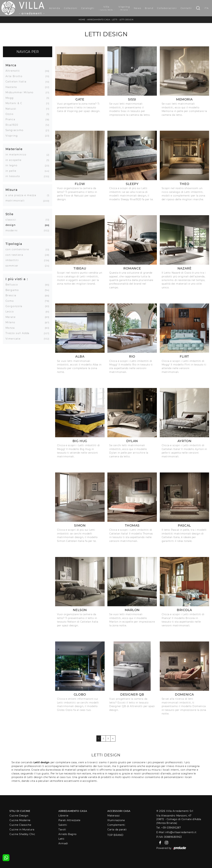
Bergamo (14, 290)
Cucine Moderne (20, 820)
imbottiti (13, 260)
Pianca (12, 119)
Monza (11, 328)
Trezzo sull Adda (19, 333)
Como (11, 301)
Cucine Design (19, 816)
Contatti (186, 8)
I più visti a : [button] (17, 279)
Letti (115, 20)
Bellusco (13, 285)
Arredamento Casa (99, 20)
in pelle (12, 171)
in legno (13, 165)
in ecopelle (15, 160)
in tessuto (14, 176)
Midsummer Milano (21, 92)
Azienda (55, 8)
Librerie (63, 816)
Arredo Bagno (68, 834)
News (138, 8)
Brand (149, 8)
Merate (12, 317)
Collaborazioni (167, 8)
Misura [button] (12, 190)
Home (82, 20)
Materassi (114, 816)
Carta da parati (117, 830)
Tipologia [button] (14, 244)
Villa (107, 8)
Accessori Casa (119, 811)
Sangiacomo (16, 130)
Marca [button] (11, 65)
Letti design (126, 20)
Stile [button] (10, 214)
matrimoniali (16, 201)
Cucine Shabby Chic (22, 834)
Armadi (63, 843)
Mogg (11, 98)
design (12, 225)
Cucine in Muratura (22, 830)
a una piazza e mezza (22, 195)
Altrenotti (14, 71)
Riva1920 (13, 125)
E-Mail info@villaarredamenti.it (176, 832)
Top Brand (115, 835)
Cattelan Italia (17, 82)
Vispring (124, 8)
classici (12, 220)
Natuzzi (12, 109)
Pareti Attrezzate (69, 820)
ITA (207, 8)
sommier (13, 266)
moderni (13, 230)
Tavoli (62, 830)
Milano (12, 322)
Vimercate (14, 339)
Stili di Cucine (20, 811)
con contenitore (19, 249)
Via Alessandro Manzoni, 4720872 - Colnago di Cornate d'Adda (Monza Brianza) (179, 819)
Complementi (116, 825)
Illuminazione (116, 820)
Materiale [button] (14, 149)
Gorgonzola (15, 306)
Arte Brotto (15, 76)
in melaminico (17, 155)
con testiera (16, 255)
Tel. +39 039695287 (169, 828)
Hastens (13, 87)
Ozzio (11, 114)
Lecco (11, 312)
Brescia (12, 295)
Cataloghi (88, 8)
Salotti (63, 825)
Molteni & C (15, 103)
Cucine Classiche (20, 825)
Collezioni (71, 8)
